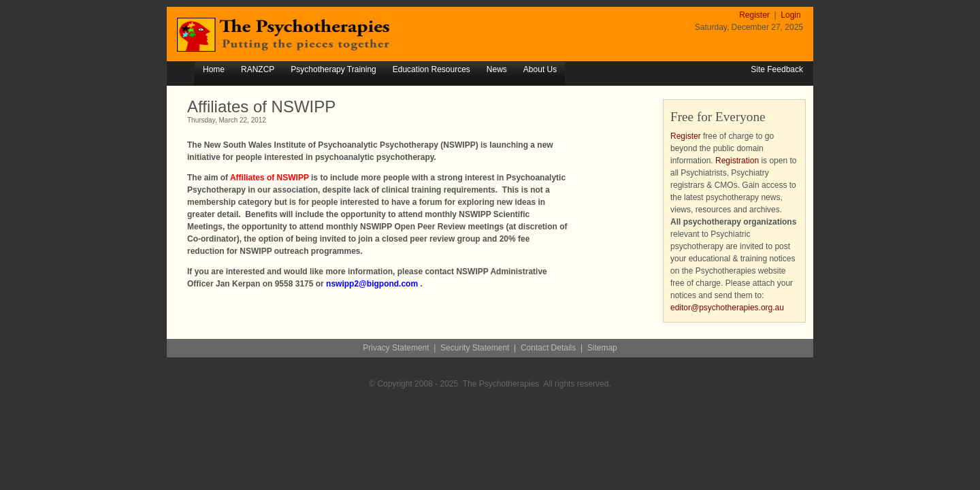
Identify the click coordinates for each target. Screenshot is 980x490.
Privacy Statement (396, 348)
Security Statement (475, 348)
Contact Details (548, 348)
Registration (737, 161)
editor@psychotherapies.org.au (727, 308)
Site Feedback (777, 69)
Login (790, 15)
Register (755, 15)
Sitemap (602, 348)
